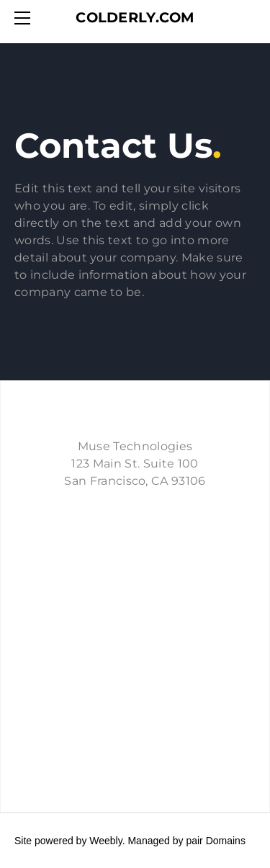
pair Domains (215, 841)
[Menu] (25, 18)
